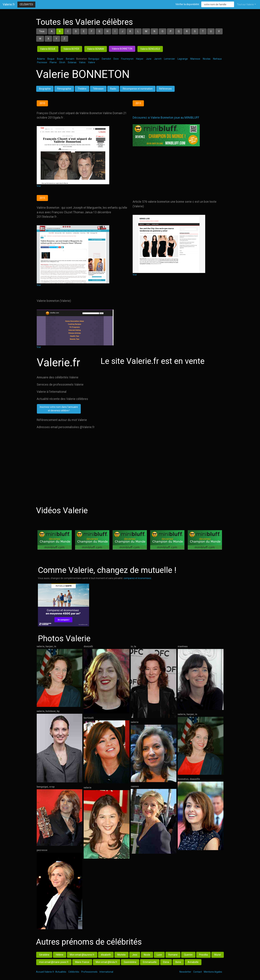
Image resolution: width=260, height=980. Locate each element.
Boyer (60, 59)
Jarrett (158, 59)
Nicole (147, 955)
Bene (178, 962)
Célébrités (26, 4)
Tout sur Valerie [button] (245, 4)
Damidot (106, 59)
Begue (51, 59)
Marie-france (82, 962)
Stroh (62, 62)
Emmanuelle (150, 962)
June (149, 59)
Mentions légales (213, 972)
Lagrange (183, 59)
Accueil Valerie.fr (45, 972)
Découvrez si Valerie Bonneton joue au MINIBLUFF (166, 118)
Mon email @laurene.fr (82, 955)
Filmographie (64, 89)
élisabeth (106, 955)
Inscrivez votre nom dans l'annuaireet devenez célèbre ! (59, 409)
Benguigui (94, 59)
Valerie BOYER (71, 49)
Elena (166, 962)
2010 (42, 103)
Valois (82, 62)
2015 (42, 198)
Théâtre (82, 89)
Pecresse (42, 62)
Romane (173, 955)
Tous (42, 31)
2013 (138, 103)
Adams (41, 59)
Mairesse (195, 59)
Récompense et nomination (138, 89)
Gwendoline (130, 962)
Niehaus (217, 59)
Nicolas (207, 59)
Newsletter (185, 972)
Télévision (98, 89)
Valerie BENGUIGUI (150, 49)
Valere (92, 62)
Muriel (218, 955)
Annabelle (193, 962)
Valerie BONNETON (122, 49)
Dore (116, 59)
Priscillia (203, 955)
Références (165, 89)
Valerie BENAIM (96, 49)
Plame (53, 62)
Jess (135, 955)
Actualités (61, 972)
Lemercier (170, 59)
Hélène (60, 955)
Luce (159, 955)
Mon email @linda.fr (107, 962)
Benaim (70, 59)
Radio (113, 89)
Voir (39, 186)
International (106, 972)
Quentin (188, 955)
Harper (140, 59)
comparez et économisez (137, 578)
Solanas (72, 62)
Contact (198, 972)
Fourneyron (127, 59)
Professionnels (89, 972)
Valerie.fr (9, 4)
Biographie (45, 89)
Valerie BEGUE (48, 49)
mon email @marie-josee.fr (54, 962)
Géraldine (44, 955)
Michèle (121, 955)
